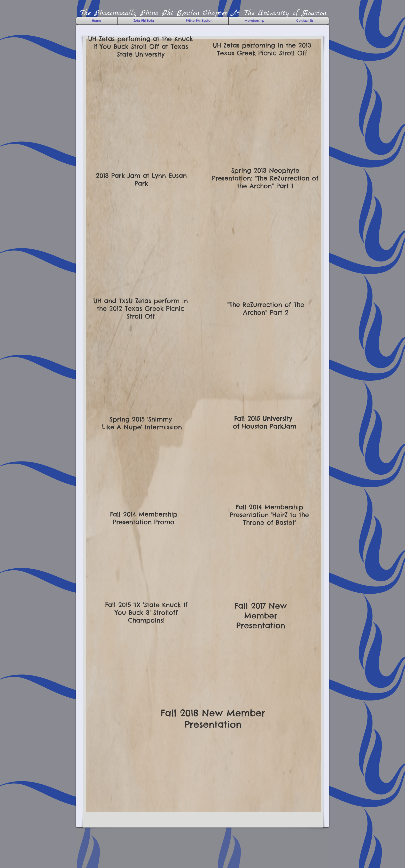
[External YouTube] (265, 104)
